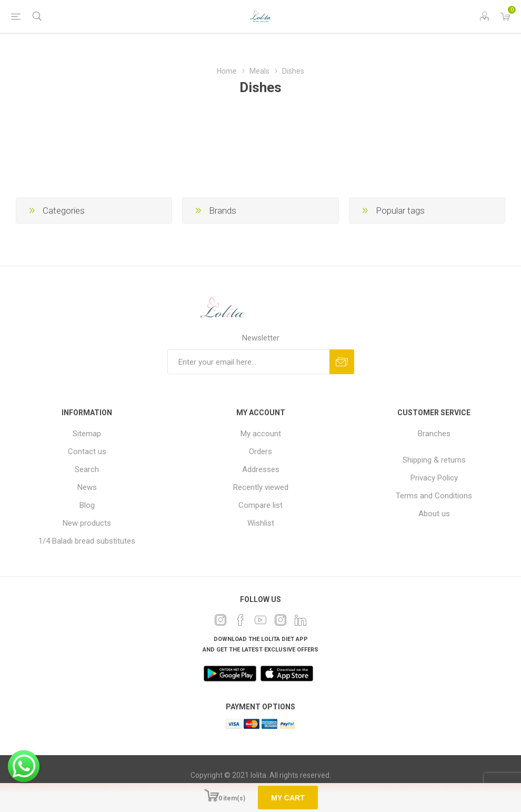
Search (87, 469)
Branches (434, 434)
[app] (287, 674)
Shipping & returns (434, 460)
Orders (260, 452)
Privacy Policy (434, 478)
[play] (230, 674)
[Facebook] (241, 620)
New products (87, 523)
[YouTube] (260, 620)
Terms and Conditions (434, 496)
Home (227, 71)
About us (434, 514)
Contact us (87, 452)
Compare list (260, 505)
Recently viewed (261, 487)
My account (261, 434)
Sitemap (87, 434)
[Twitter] (221, 620)
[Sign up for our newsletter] (248, 362)
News (87, 487)
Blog (87, 505)
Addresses (261, 469)
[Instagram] (280, 620)
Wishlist (261, 523)
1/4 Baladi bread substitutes (87, 541)
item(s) (234, 798)
